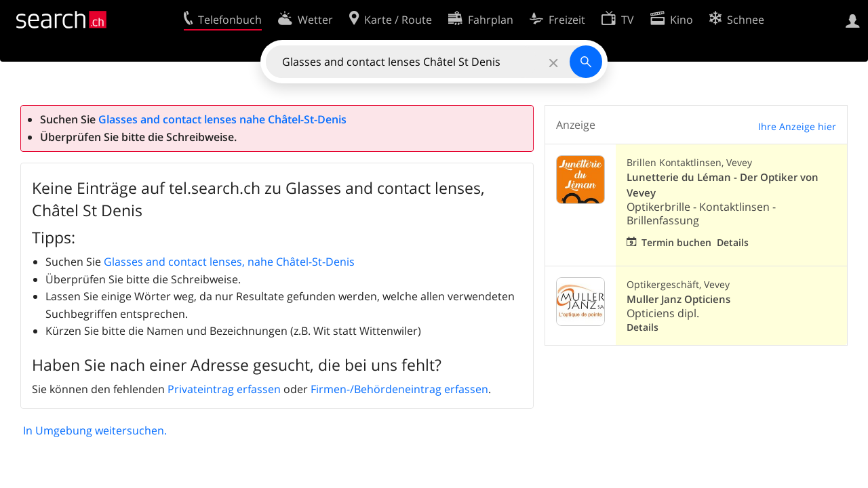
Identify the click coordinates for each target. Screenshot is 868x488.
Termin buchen (676, 242)
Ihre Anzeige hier (797, 126)
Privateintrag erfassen (224, 389)
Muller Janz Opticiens (678, 299)
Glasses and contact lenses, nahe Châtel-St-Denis (229, 262)
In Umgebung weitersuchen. (95, 430)
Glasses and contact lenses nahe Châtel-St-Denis (222, 119)
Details (733, 242)
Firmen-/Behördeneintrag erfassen (399, 389)
